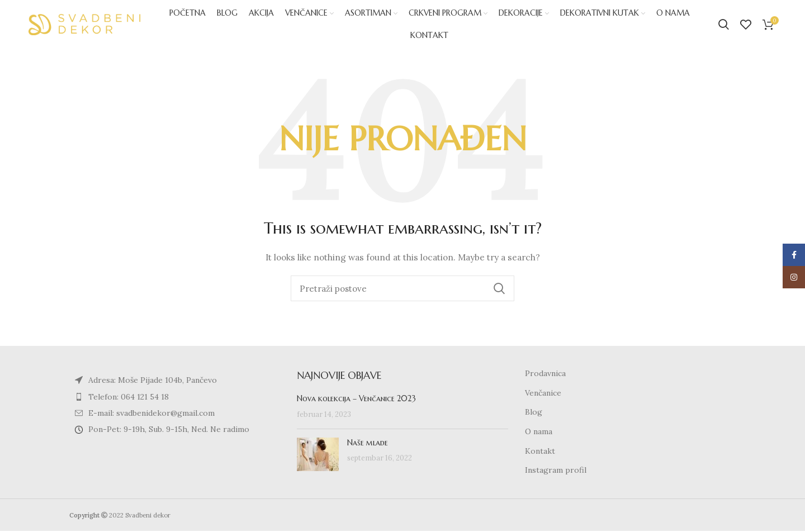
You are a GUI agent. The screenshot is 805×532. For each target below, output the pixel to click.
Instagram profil (556, 472)
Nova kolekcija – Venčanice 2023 (356, 400)
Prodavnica (545, 375)
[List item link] (175, 398)
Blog (534, 414)
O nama (539, 433)
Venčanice (543, 394)
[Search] (724, 25)
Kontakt (540, 452)
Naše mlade (368, 444)
